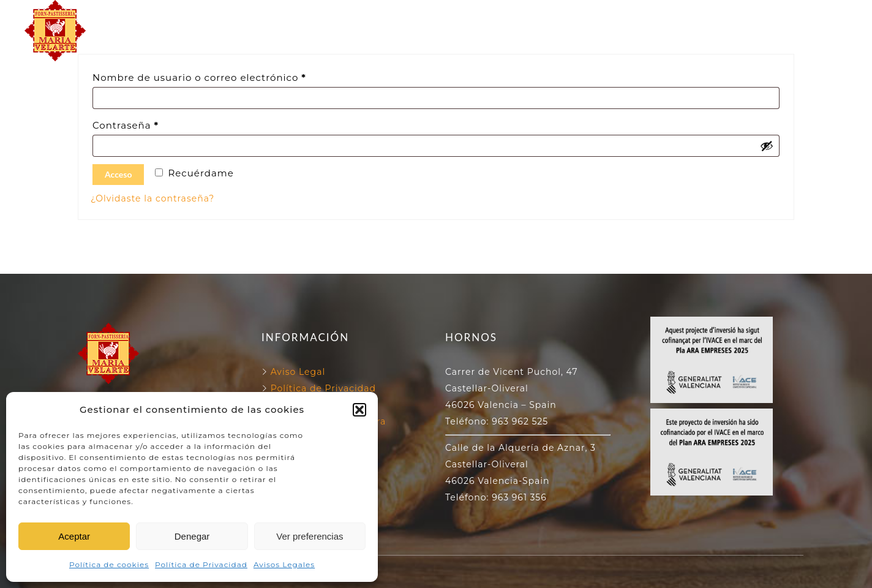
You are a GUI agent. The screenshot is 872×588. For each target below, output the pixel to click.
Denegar (192, 536)
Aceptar (74, 536)
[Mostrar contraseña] (767, 146)
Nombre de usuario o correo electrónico (228, 76)
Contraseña (155, 124)
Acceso (118, 174)
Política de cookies (109, 564)
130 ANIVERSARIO (557, 16)
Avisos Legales (284, 564)
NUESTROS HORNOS (428, 16)
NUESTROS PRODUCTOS (436, 44)
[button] (359, 410)
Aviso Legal (298, 372)
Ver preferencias (310, 536)
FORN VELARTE (307, 16)
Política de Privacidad (201, 564)
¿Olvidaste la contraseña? (152, 198)
